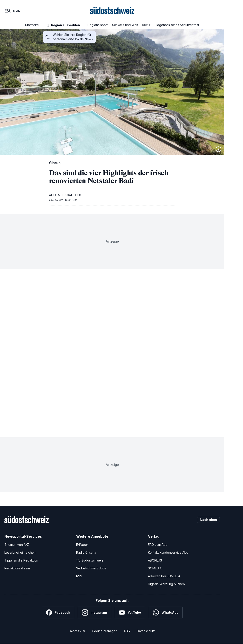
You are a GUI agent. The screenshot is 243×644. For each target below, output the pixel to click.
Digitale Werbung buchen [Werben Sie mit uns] (166, 584)
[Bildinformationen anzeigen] (218, 149)
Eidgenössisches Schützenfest (177, 25)
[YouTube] (130, 612)
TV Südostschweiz (90, 560)
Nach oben (208, 520)
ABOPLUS (155, 560)
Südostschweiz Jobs (91, 568)
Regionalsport (98, 25)
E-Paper (82, 545)
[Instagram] (94, 612)
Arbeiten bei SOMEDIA (164, 576)
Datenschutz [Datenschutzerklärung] (146, 631)
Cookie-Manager (104, 631)
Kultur (146, 25)
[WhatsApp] (166, 612)
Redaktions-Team (17, 568)
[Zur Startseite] (112, 11)
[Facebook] (58, 612)
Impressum (77, 631)
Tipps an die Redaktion (21, 560)
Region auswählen (65, 25)
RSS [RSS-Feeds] (79, 576)
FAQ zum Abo (158, 545)
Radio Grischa (86, 552)
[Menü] (12, 11)
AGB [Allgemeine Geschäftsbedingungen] (127, 631)
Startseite (32, 25)
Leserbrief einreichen (20, 552)
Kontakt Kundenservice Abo (168, 552)
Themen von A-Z (17, 545)
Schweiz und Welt (125, 25)
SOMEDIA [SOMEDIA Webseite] (155, 568)
